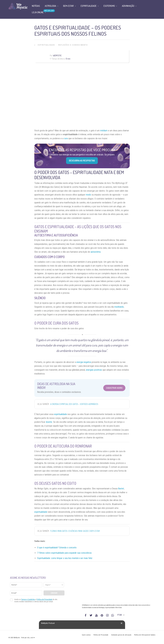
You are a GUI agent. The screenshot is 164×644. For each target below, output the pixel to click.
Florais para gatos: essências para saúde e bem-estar (75, 531)
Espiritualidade (46, 45)
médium (104, 131)
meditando (119, 307)
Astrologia (50, 6)
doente (49, 422)
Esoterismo (109, 6)
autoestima (96, 252)
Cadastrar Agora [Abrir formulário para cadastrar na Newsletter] (114, 388)
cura (66, 138)
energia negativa (84, 362)
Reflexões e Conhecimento (73, 45)
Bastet (121, 489)
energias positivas (94, 370)
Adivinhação (128, 6)
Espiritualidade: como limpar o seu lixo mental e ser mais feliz (65, 558)
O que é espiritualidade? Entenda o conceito (57, 548)
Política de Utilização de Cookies (145, 635)
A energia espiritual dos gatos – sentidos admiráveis (74, 404)
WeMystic (57, 55)
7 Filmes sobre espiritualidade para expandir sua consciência (64, 553)
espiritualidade (60, 414)
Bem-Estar (68, 6)
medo (88, 195)
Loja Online (38, 12)
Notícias (36, 6)
